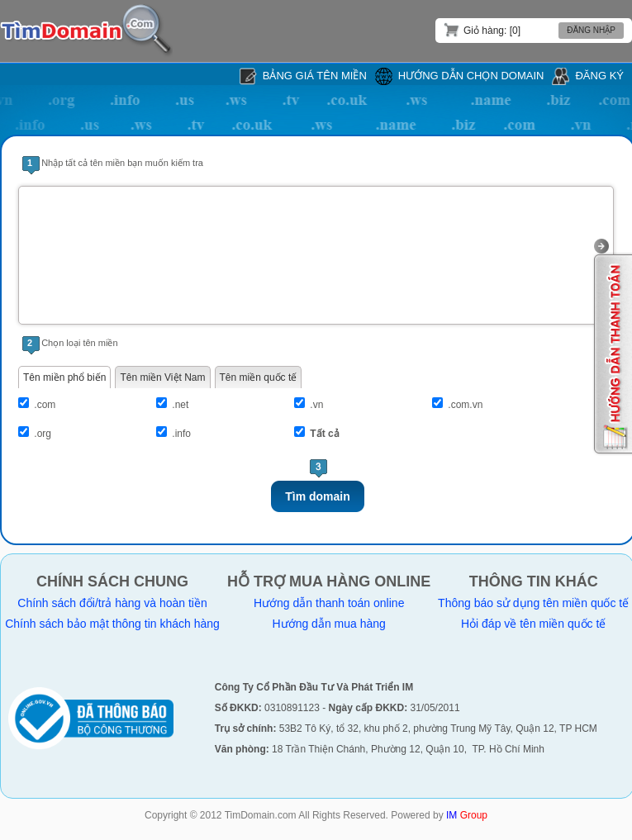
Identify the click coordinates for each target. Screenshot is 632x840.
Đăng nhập (591, 30)
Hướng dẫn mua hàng (329, 624)
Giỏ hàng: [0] (482, 30)
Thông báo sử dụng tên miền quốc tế (533, 603)
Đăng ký (599, 76)
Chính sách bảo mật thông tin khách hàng (112, 624)
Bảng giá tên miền (315, 76)
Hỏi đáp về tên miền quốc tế (533, 624)
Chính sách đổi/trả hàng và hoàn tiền (112, 603)
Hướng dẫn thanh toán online (329, 603)
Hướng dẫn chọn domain (471, 76)
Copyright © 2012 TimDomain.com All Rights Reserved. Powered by (316, 815)
